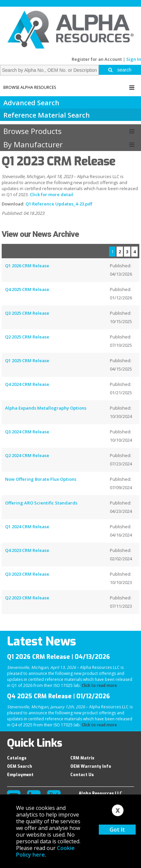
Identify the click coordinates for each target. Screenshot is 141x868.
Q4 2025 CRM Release (27, 289)
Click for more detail (52, 194)
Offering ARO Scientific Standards (41, 503)
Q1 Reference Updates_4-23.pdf (59, 204)
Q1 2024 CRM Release (27, 527)
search (120, 70)
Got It (117, 830)
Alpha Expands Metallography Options (46, 408)
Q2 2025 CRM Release (27, 337)
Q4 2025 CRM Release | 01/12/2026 (58, 696)
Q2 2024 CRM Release (27, 455)
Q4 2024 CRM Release (27, 384)
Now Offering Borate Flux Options (41, 479)
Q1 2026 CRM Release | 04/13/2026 (58, 657)
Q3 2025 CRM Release (27, 313)
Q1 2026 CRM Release (27, 266)
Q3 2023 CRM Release (27, 574)
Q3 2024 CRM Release (27, 432)
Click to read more (99, 685)
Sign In (134, 59)
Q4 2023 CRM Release (27, 550)
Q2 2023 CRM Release (27, 598)
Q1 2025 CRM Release (27, 360)
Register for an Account (97, 59)
